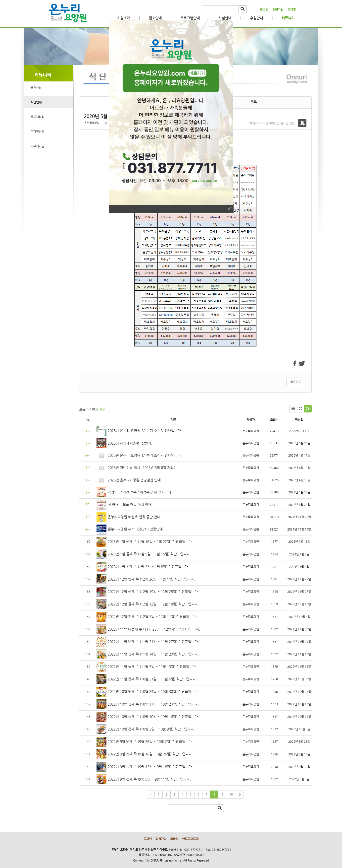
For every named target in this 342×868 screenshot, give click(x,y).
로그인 (264, 9)
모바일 (292, 9)
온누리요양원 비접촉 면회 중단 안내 (134, 517)
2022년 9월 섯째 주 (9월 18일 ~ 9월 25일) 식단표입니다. (150, 754)
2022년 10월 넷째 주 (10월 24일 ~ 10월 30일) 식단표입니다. (153, 691)
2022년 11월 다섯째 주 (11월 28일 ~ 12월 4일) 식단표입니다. (154, 629)
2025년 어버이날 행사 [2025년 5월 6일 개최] (141, 467)
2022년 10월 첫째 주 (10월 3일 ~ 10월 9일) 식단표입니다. (151, 729)
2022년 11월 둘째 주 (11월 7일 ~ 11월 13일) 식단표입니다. (152, 667)
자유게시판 (37, 146)
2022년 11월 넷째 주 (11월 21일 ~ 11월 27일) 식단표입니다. (153, 642)
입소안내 (155, 18)
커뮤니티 (288, 18)
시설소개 (124, 18)
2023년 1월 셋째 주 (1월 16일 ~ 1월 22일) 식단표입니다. (150, 541)
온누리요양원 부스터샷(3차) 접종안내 (135, 529)
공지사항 (36, 87)
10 (231, 794)
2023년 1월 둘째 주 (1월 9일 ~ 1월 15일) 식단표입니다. (149, 554)
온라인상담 (37, 132)
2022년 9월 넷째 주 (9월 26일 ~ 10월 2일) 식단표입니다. (150, 741)
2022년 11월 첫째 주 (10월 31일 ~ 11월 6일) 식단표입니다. (152, 679)
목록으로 (296, 382)
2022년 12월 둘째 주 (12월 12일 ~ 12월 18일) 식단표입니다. (153, 604)
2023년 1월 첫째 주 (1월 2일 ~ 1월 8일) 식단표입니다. (148, 567)
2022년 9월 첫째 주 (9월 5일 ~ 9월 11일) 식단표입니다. (149, 779)
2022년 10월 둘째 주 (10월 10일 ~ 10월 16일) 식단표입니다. (153, 717)
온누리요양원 (92, 123)
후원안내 (256, 18)
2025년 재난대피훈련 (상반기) (130, 443)
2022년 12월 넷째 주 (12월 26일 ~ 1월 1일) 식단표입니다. (151, 579)
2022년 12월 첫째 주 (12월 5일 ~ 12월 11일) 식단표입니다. (152, 616)
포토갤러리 (37, 117)
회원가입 (278, 9)
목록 (253, 102)
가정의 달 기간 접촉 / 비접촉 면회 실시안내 (139, 492)
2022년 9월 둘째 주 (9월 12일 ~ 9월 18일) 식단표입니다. (150, 767)
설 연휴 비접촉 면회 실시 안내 (130, 505)
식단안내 (36, 102)
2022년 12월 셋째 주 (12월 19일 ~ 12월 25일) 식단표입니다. (153, 592)
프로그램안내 (190, 18)
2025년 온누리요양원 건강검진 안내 (134, 480)
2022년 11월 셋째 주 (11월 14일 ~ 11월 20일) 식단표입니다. (153, 654)
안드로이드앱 (190, 839)
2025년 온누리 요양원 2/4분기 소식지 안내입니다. (145, 431)
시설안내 (225, 18)
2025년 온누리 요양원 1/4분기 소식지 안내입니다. (145, 455)
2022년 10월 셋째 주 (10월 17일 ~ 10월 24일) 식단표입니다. (153, 704)
